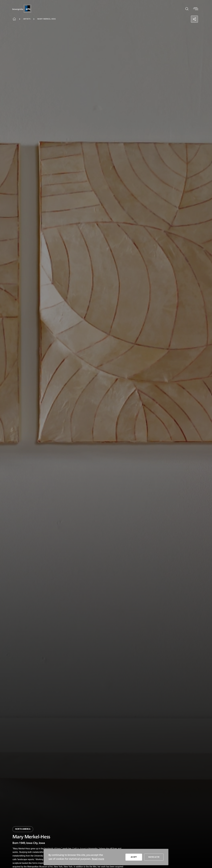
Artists (27, 19)
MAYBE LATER (154, 857)
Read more (98, 859)
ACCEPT (134, 857)
